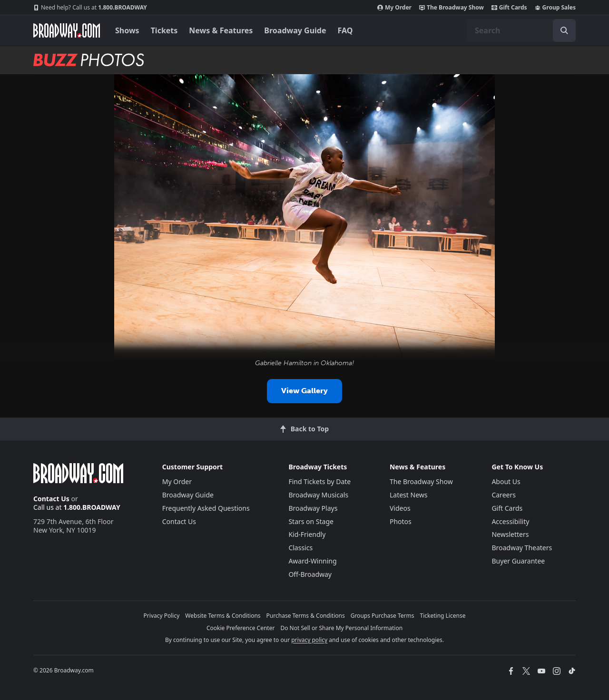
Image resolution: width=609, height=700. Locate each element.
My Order (394, 8)
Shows (127, 30)
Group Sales (555, 8)
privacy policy (309, 640)
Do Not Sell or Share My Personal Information (341, 628)
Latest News (409, 495)
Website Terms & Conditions (223, 616)
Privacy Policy (162, 616)
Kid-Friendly (307, 534)
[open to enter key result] (564, 30)
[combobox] (521, 30)
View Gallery (304, 391)
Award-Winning (312, 561)
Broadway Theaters (522, 548)
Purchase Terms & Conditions (306, 616)
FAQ (345, 30)
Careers (503, 495)
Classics (300, 548)
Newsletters (510, 534)
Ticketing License (443, 616)
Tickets (164, 30)
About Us (506, 481)
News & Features (221, 30)
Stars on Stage (311, 521)
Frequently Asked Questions (206, 508)
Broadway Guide (295, 30)
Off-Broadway (310, 574)
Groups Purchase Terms (383, 616)
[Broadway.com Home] (67, 30)
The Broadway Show (452, 8)
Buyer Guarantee (518, 561)
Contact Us (51, 499)
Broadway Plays (313, 508)
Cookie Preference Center (241, 628)
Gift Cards (509, 8)
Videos (400, 508)
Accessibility (510, 521)
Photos (401, 521)
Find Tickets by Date (319, 481)
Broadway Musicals (318, 495)
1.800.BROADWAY (90, 8)
